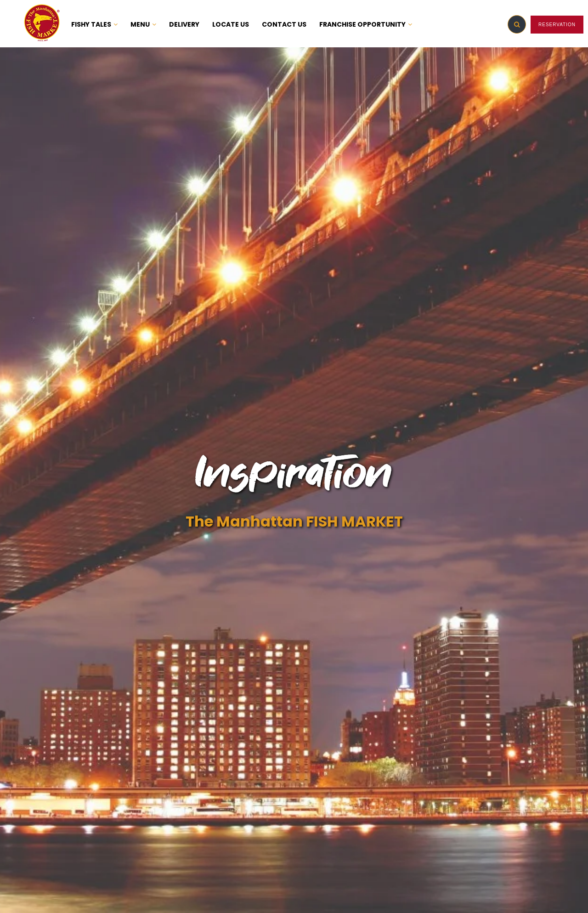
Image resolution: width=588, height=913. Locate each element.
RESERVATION (557, 25)
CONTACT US (284, 24)
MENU (143, 24)
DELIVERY (184, 24)
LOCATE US (231, 24)
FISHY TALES (94, 24)
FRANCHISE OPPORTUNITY (366, 24)
